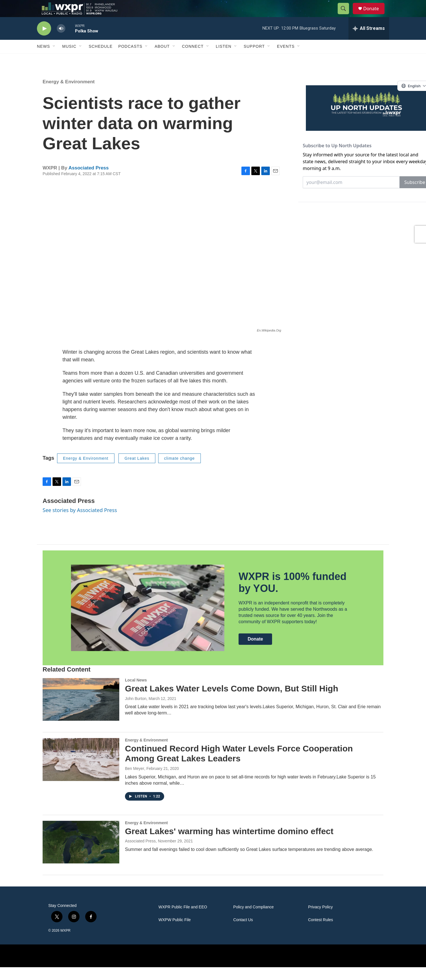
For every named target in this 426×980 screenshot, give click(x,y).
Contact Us (243, 933)
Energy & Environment (69, 95)
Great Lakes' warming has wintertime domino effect (229, 844)
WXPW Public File (175, 933)
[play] (44, 41)
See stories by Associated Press (80, 523)
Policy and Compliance (253, 920)
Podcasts (130, 59)
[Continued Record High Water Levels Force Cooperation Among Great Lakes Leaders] (81, 772)
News (43, 59)
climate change (179, 471)
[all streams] (369, 41)
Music (69, 59)
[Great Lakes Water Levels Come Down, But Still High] (81, 712)
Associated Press (89, 181)
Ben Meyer (135, 781)
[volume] (61, 41)
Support (254, 59)
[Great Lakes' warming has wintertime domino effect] (81, 855)
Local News (136, 693)
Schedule (101, 59)
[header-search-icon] (346, 15)
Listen (224, 59)
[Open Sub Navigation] (54, 59)
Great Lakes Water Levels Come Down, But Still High (232, 701)
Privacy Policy (320, 920)
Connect (193, 59)
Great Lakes (137, 471)
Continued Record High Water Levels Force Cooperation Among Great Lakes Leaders (239, 766)
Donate (375, 15)
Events (286, 59)
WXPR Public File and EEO (183, 920)
